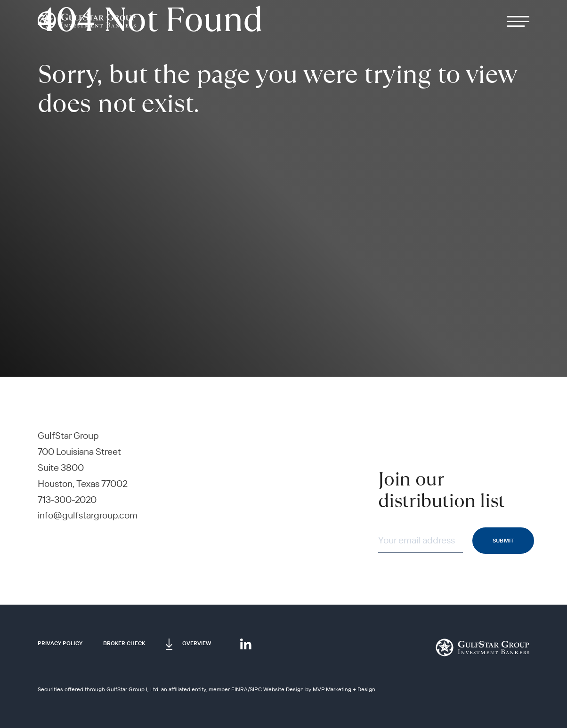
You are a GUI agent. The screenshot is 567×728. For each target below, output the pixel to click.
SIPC (256, 689)
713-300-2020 (67, 499)
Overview (197, 643)
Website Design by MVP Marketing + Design (319, 689)
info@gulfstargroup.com (88, 515)
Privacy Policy (60, 643)
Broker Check (124, 643)
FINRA (239, 689)
